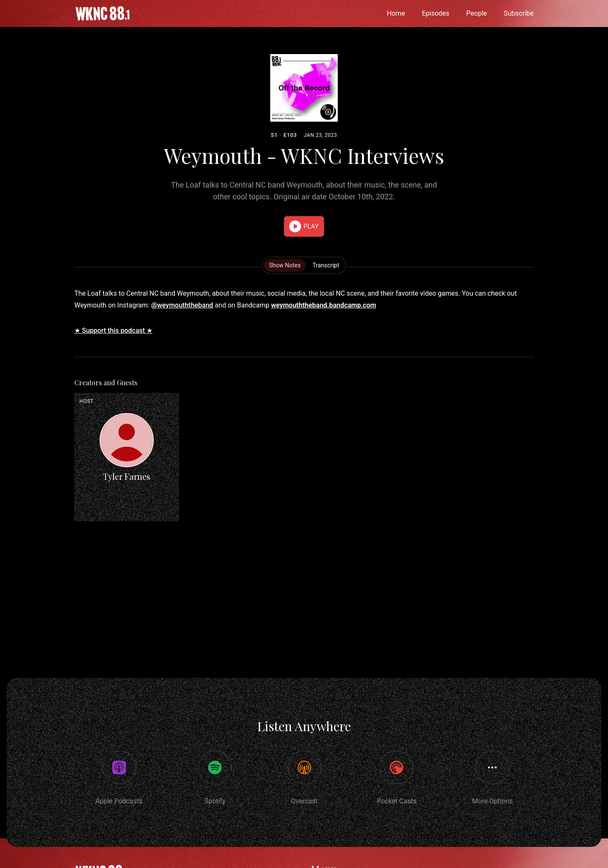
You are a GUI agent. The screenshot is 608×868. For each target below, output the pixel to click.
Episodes (436, 13)
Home (396, 13)
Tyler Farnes (127, 476)
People (476, 13)
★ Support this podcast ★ (113, 331)
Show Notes (285, 265)
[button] (304, 226)
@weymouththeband (182, 305)
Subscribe (519, 13)
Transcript (326, 265)
